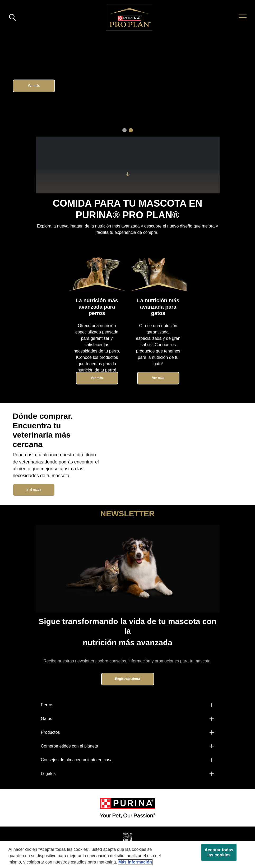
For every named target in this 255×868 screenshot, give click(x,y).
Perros (47, 705)
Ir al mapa (34, 490)
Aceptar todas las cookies (219, 852)
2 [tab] (131, 130)
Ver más (34, 86)
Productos (50, 732)
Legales (48, 774)
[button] (243, 17)
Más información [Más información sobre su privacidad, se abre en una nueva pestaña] (135, 862)
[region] (127, 855)
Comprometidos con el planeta (70, 746)
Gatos (47, 719)
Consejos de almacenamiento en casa (77, 760)
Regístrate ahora (127, 679)
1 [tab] (124, 130)
